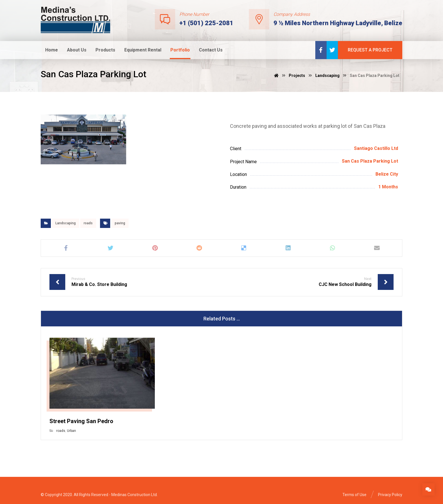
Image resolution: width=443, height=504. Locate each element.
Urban (71, 431)
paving (120, 223)
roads (88, 223)
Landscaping (66, 223)
